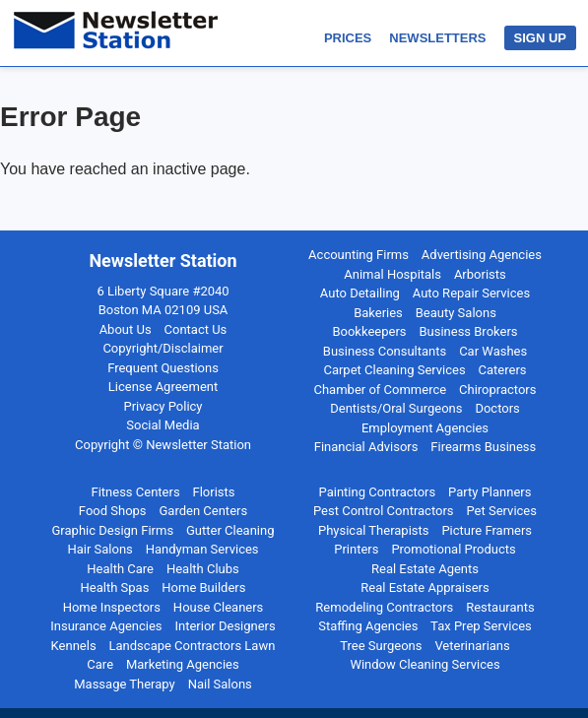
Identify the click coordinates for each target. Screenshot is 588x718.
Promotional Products (453, 549)
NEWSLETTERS (437, 38)
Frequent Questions (163, 368)
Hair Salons (99, 549)
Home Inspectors (112, 607)
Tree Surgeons (381, 646)
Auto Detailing (360, 293)
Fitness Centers (135, 492)
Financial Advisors (366, 447)
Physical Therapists (374, 530)
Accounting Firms (359, 255)
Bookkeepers (369, 331)
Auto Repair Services (471, 293)
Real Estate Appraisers (425, 587)
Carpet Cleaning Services (394, 370)
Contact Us (196, 329)
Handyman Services (202, 549)
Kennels (74, 646)
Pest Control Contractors (384, 511)
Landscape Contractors (176, 646)
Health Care (120, 569)
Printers (356, 549)
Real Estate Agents (425, 569)
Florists (214, 492)
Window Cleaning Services (425, 664)
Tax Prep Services (481, 626)
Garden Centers (204, 511)
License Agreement (163, 387)
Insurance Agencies (106, 626)
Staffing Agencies (368, 626)
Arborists (480, 274)
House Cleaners (218, 607)
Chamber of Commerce (380, 390)
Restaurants (500, 607)
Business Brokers (468, 331)
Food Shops (113, 511)
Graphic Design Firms (113, 530)
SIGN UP (540, 38)
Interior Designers (225, 626)
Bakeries (378, 313)
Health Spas (115, 587)
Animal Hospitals (392, 274)
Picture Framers (487, 530)
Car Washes (493, 351)
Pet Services (501, 511)
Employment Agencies (425, 428)
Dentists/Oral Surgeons (396, 408)
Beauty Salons (456, 313)
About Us (126, 329)
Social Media (163, 425)
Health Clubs (203, 569)
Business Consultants (385, 351)
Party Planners (490, 492)
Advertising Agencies (482, 255)
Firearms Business (483, 447)
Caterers (503, 370)
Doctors (497, 408)
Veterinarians (472, 646)
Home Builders (203, 587)
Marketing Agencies (183, 664)
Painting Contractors (378, 492)
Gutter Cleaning (230, 530)
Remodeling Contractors (384, 607)
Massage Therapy (125, 684)
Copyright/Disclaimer (163, 348)
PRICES (348, 38)
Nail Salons (220, 684)
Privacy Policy (163, 406)
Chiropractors (497, 390)
